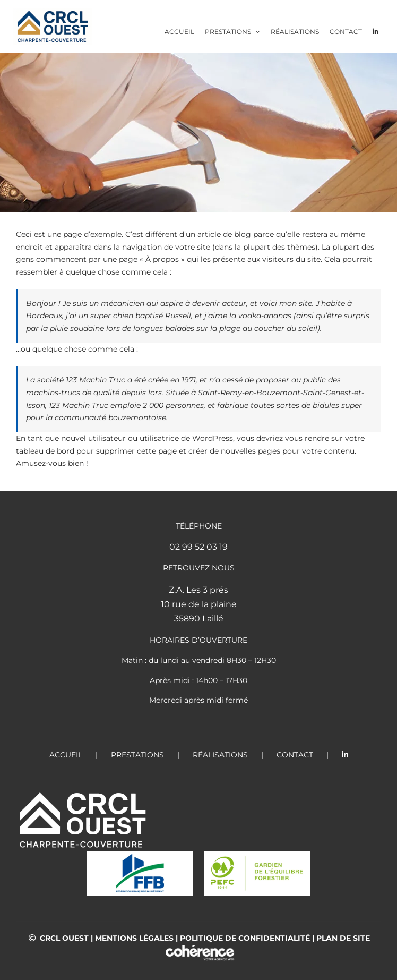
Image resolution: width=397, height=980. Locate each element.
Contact (295, 755)
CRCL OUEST (64, 938)
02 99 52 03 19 (198, 547)
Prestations (137, 755)
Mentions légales (134, 938)
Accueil (66, 755)
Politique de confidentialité (245, 938)
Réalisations (220, 755)
